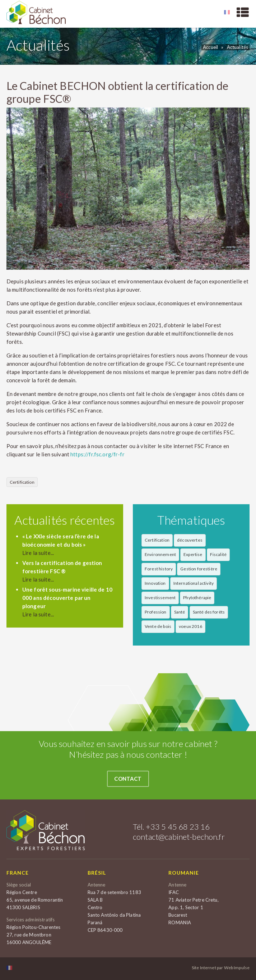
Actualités (238, 47)
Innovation (155, 583)
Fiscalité (218, 554)
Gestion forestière (199, 569)
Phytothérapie (197, 598)
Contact (128, 779)
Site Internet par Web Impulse (221, 968)
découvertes (190, 540)
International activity (194, 583)
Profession (156, 612)
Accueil (210, 47)
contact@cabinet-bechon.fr (179, 837)
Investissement (160, 598)
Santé (180, 612)
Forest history (159, 569)
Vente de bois (158, 626)
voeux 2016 (190, 626)
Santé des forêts (209, 612)
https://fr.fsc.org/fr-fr (97, 454)
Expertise (193, 554)
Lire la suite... (38, 553)
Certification (22, 482)
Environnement (160, 554)
